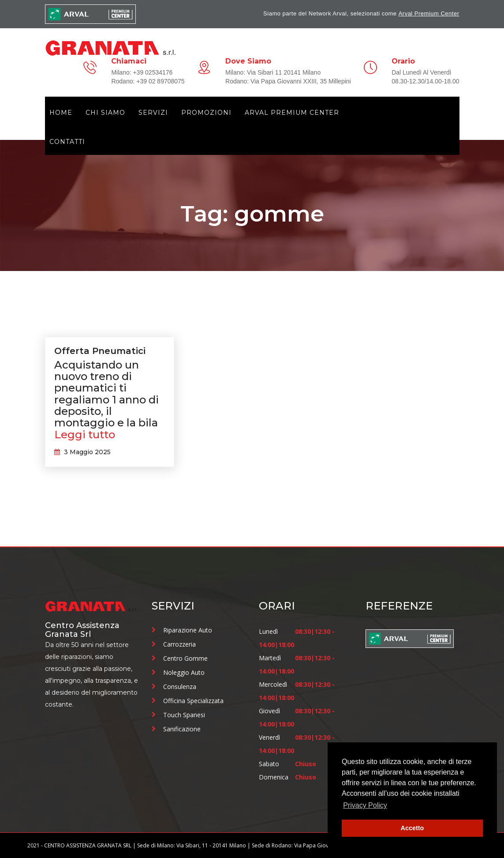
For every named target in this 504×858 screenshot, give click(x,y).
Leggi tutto (85, 435)
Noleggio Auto (184, 672)
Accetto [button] (413, 828)
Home (61, 113)
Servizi (153, 113)
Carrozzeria (179, 644)
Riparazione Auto (188, 630)
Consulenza (180, 687)
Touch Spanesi (184, 715)
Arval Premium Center (429, 13)
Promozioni (206, 113)
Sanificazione (182, 729)
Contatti (67, 142)
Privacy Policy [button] (365, 805)
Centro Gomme (185, 658)
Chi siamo (105, 113)
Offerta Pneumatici (100, 351)
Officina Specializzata (193, 701)
